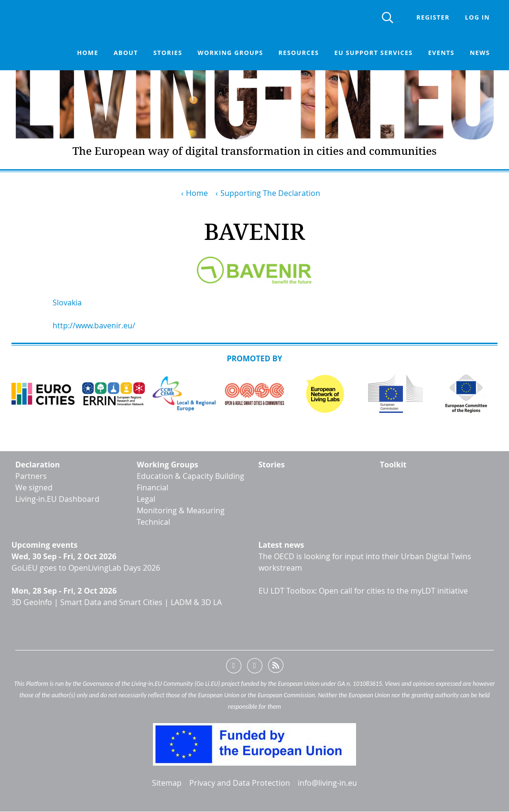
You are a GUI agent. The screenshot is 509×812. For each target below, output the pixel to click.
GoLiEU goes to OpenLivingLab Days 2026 (86, 568)
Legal (146, 499)
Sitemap (167, 783)
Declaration (38, 465)
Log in (477, 17)
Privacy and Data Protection (240, 783)
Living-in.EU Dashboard (57, 499)
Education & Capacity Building (190, 476)
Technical (153, 522)
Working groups (230, 53)
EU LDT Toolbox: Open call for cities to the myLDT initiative (363, 591)
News (480, 53)
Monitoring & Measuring (181, 510)
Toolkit (393, 465)
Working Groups (168, 465)
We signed (34, 487)
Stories (168, 53)
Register (433, 17)
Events (441, 53)
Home (87, 53)
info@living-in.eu (327, 783)
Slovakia (67, 303)
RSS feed (276, 667)
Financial (152, 487)
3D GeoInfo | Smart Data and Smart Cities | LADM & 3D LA (117, 602)
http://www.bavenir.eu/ (94, 325)
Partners (31, 476)
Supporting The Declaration (270, 193)
